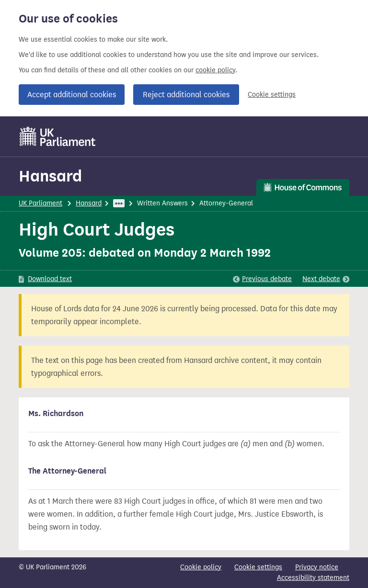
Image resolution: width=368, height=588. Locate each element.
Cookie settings (272, 95)
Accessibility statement (313, 578)
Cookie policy (201, 567)
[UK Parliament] (58, 136)
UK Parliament (40, 203)
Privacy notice (317, 567)
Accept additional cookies (72, 95)
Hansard (50, 176)
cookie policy (215, 70)
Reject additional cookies (186, 95)
